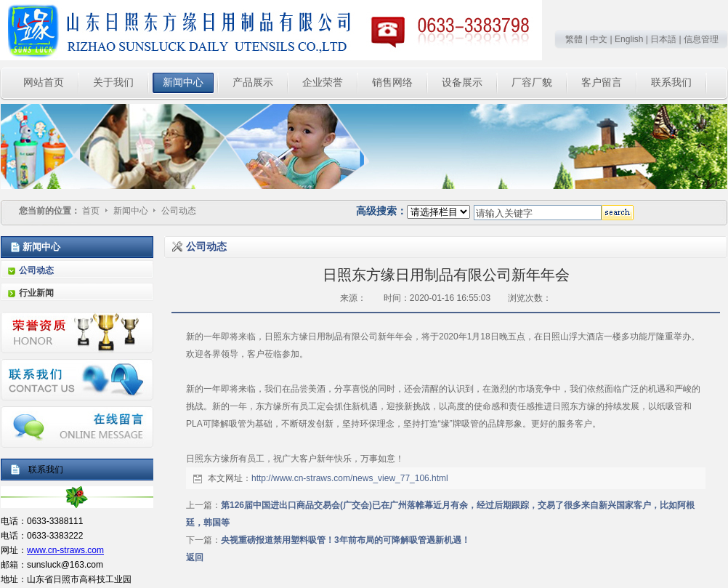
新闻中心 (132, 211)
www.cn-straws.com (65, 550)
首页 (91, 211)
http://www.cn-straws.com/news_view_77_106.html (350, 478)
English (629, 39)
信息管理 (701, 39)
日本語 (663, 39)
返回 (195, 557)
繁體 (574, 39)
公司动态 (179, 211)
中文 (599, 39)
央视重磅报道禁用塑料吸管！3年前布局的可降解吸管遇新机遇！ (345, 540)
